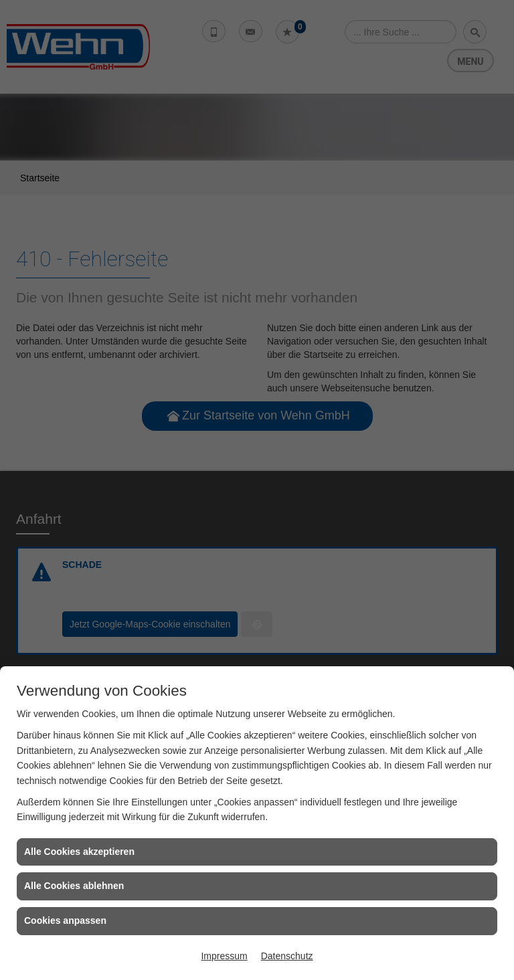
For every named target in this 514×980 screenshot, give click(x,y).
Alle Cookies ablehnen (74, 886)
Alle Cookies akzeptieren (79, 852)
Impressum (224, 956)
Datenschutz (287, 956)
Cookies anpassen (65, 920)
